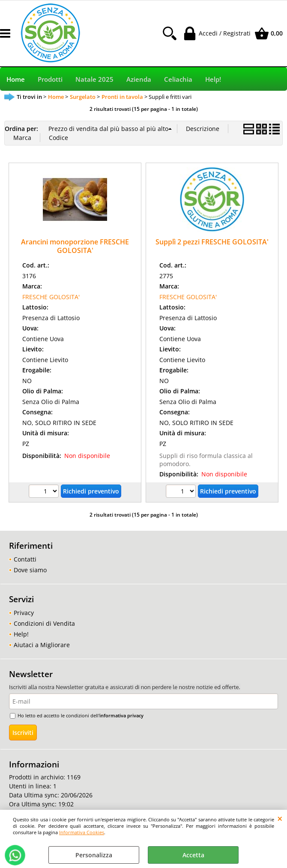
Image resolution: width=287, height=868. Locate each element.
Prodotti (50, 79)
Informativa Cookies (82, 832)
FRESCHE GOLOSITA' (51, 297)
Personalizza (94, 855)
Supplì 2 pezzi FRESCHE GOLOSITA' (212, 242)
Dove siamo (30, 570)
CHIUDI (280, 818)
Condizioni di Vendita (44, 623)
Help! (213, 79)
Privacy (24, 613)
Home (16, 79)
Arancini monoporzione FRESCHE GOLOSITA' (75, 246)
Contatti (25, 559)
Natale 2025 (94, 79)
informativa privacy (121, 715)
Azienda (139, 79)
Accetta (193, 855)
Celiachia (178, 79)
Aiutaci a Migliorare (42, 645)
